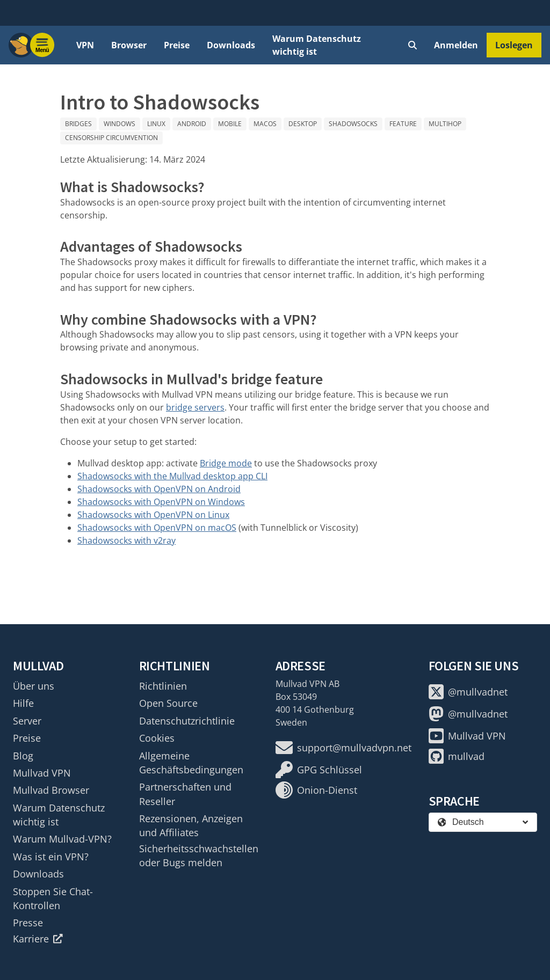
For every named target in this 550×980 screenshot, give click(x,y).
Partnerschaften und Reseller (185, 794)
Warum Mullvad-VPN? (62, 839)
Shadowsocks (353, 124)
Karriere (38, 939)
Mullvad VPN (42, 773)
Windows (120, 124)
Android (192, 124)
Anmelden (456, 45)
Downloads (231, 45)
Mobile (230, 124)
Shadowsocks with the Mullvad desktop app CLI (172, 476)
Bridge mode (226, 463)
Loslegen (514, 45)
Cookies (157, 738)
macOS (265, 124)
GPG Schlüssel (319, 770)
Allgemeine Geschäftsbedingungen (191, 763)
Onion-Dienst (316, 790)
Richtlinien (163, 686)
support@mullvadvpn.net (343, 748)
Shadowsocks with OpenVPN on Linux (153, 515)
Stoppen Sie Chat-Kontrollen (53, 898)
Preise (177, 45)
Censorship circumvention (111, 138)
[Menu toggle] (42, 45)
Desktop (303, 124)
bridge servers (195, 407)
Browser (129, 45)
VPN (85, 45)
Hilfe (23, 703)
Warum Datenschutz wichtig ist (317, 45)
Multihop (445, 124)
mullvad (457, 756)
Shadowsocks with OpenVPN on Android (159, 489)
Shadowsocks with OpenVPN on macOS (157, 528)
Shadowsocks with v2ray (126, 540)
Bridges (78, 124)
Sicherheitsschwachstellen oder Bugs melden (199, 855)
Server (27, 721)
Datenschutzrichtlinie (187, 721)
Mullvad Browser (51, 790)
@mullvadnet (468, 692)
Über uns (34, 686)
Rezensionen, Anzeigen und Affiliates (191, 825)
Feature (403, 124)
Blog (23, 756)
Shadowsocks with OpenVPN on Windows (161, 502)
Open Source (168, 703)
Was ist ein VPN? (51, 857)
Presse (28, 923)
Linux (156, 124)
